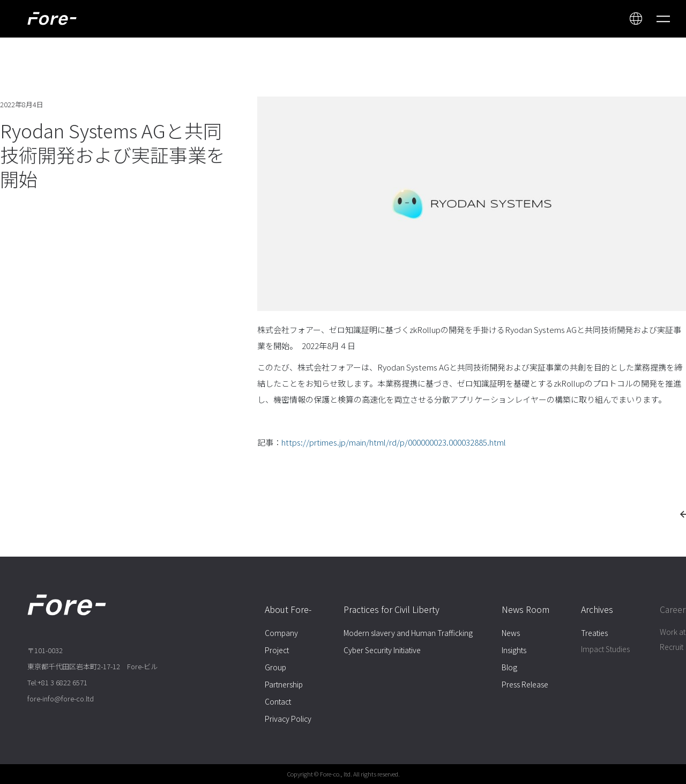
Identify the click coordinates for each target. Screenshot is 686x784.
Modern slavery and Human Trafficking (408, 633)
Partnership (284, 684)
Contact (278, 701)
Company (281, 633)
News (511, 633)
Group (275, 667)
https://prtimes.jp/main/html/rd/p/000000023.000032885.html (394, 442)
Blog (509, 667)
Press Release (525, 684)
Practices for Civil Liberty (392, 609)
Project (277, 650)
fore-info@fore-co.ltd (61, 698)
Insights (514, 650)
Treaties (594, 633)
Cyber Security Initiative (382, 650)
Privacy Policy (288, 719)
